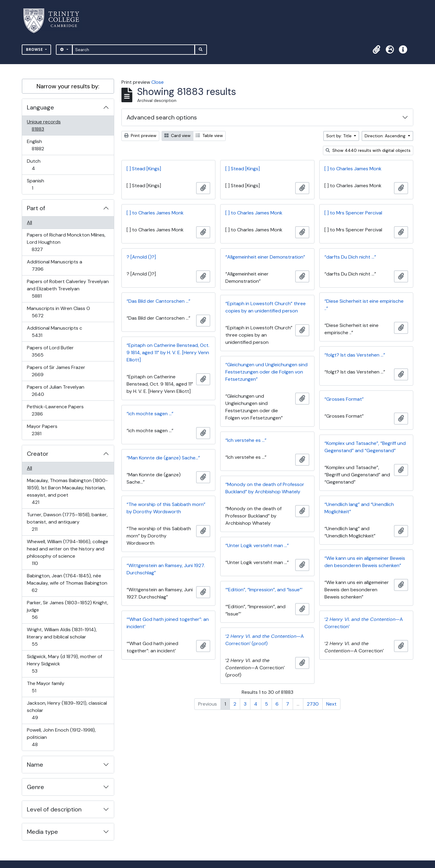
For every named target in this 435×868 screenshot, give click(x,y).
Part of (36, 208)
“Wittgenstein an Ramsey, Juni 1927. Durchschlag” (166, 569)
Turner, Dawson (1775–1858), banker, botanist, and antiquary (67, 522)
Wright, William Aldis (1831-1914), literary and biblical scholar (62, 637)
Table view (209, 135)
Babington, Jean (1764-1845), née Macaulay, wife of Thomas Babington (67, 583)
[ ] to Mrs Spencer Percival (353, 213)
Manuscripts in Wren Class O (58, 312)
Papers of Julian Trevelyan (55, 391)
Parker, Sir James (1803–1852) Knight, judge (67, 610)
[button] (376, 50)
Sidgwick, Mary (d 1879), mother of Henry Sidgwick (64, 664)
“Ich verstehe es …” (246, 440)
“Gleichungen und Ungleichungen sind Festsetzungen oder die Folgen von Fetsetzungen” (266, 372)
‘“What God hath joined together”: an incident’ (168, 623)
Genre (35, 787)
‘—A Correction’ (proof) (265, 640)
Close (158, 82)
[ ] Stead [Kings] (144, 169)
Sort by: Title (340, 136)
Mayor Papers (42, 430)
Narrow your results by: (68, 86)
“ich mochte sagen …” (150, 414)
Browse (35, 49)
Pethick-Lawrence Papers (55, 410)
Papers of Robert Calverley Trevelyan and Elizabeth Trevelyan (68, 289)
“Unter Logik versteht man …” (257, 545)
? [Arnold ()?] (141, 257)
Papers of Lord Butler (50, 351)
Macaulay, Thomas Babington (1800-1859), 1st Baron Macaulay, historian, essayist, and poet (67, 491)
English (42, 145)
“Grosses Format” (344, 399)
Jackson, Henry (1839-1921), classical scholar (67, 710)
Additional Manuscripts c (54, 332)
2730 (313, 704)
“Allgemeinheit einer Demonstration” (265, 257)
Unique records (44, 125)
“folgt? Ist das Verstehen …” (355, 355)
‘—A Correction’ (364, 623)
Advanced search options (162, 117)
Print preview (140, 135)
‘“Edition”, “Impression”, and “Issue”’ (264, 590)
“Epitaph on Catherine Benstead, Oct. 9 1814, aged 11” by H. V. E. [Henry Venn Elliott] (168, 352)
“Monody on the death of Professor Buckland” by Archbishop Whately (265, 488)
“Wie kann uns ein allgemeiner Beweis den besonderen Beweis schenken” (365, 562)
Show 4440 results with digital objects (368, 150)
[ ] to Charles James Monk (353, 169)
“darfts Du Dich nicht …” (350, 257)
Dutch (37, 165)
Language (40, 107)
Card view (177, 135)
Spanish (37, 184)
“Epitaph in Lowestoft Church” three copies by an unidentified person (266, 307)
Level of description (54, 809)
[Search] (134, 50)
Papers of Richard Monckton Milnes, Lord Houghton (66, 242)
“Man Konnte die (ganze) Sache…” (163, 458)
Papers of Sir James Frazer (56, 371)
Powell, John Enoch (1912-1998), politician (61, 737)
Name (35, 765)
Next (331, 704)
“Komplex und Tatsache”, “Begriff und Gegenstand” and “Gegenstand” (365, 447)
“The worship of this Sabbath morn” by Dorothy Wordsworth (166, 508)
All (29, 222)
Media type (42, 832)
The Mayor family (45, 687)
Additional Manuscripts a (54, 265)
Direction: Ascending (386, 136)
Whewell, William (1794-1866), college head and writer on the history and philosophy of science (67, 552)
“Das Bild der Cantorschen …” (158, 301)
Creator (38, 454)
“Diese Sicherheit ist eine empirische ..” (364, 305)
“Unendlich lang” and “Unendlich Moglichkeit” (359, 508)
